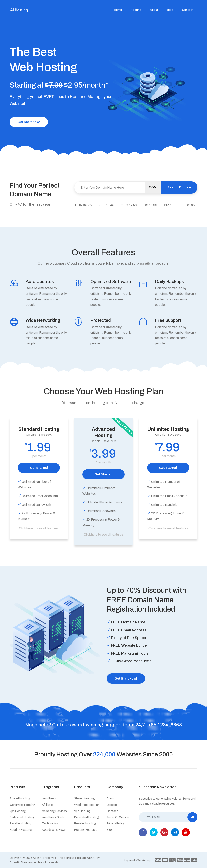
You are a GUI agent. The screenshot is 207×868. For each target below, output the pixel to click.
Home (118, 10)
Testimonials (50, 824)
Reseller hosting (20, 824)
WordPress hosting (22, 805)
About (154, 10)
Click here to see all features (39, 528)
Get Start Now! (29, 122)
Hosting (136, 10)
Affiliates (48, 805)
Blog (170, 10)
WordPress (49, 799)
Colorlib (15, 862)
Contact (188, 10)
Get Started (39, 468)
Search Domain (179, 187)
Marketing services (54, 811)
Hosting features (21, 830)
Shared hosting (20, 799)
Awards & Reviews (54, 830)
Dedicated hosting (22, 817)
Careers (112, 805)
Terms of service (118, 817)
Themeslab (53, 862)
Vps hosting (18, 811)
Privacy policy (115, 824)
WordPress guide (53, 817)
